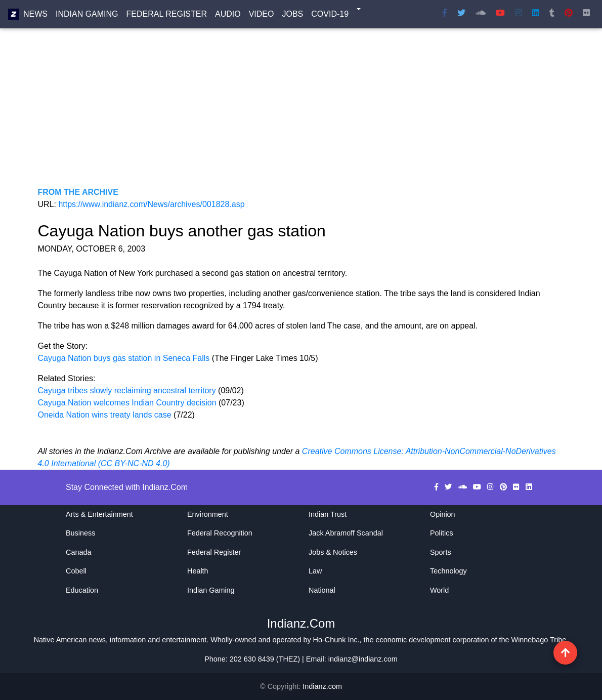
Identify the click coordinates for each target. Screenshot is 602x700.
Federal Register (167, 16)
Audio (228, 16)
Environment (208, 514)
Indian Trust (328, 514)
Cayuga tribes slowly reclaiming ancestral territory (127, 390)
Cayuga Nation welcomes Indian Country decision (127, 403)
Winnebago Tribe (539, 640)
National (322, 590)
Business (80, 533)
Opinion (443, 514)
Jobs (292, 16)
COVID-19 (330, 16)
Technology (448, 571)
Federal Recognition (220, 533)
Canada (78, 552)
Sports (441, 552)
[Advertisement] (301, 115)
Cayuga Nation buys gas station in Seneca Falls (125, 358)
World (439, 590)
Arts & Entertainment (99, 514)
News (35, 16)
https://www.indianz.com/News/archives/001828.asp (151, 204)
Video (262, 16)
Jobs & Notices (333, 552)
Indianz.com (322, 686)
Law (315, 571)
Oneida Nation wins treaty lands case (106, 415)
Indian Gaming (87, 16)
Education (82, 590)
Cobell (76, 571)
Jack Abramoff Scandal (346, 533)
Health (198, 571)
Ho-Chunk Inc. (336, 640)
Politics (442, 533)
